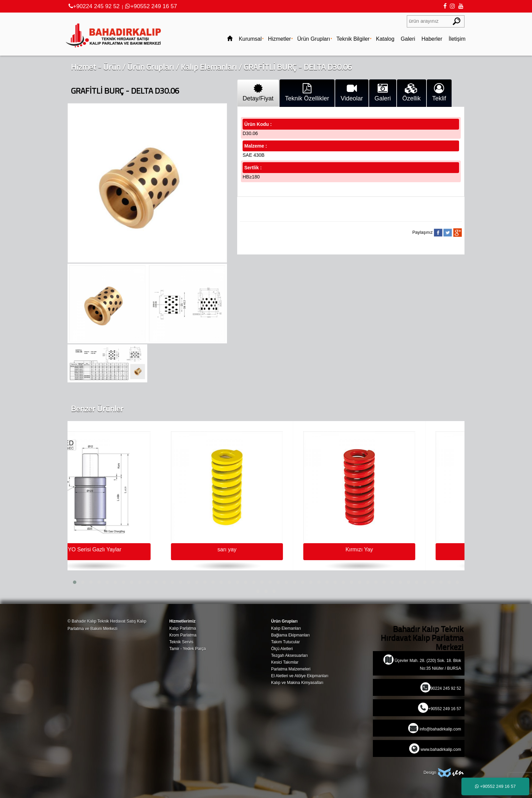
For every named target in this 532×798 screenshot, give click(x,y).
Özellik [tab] (412, 93)
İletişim (457, 39)
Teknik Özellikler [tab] (307, 93)
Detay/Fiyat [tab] (258, 93)
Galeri (408, 39)
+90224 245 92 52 (94, 6)
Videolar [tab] (352, 93)
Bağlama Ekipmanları (290, 635)
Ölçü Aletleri (282, 649)
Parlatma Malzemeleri (291, 669)
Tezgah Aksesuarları (289, 655)
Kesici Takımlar (285, 662)
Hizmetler (280, 39)
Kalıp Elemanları (209, 67)
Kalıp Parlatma (183, 628)
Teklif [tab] (439, 93)
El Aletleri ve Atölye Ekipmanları (300, 676)
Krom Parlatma (183, 635)
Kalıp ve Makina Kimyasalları (297, 683)
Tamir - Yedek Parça (187, 649)
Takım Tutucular (286, 642)
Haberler (432, 39)
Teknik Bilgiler (353, 39)
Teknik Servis (181, 642)
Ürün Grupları (314, 39)
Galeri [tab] (383, 93)
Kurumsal (250, 39)
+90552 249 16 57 (151, 6)
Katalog (385, 39)
